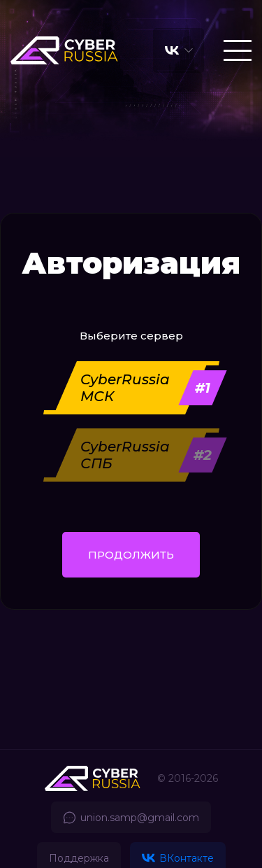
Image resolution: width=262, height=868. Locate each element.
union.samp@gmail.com (131, 818)
